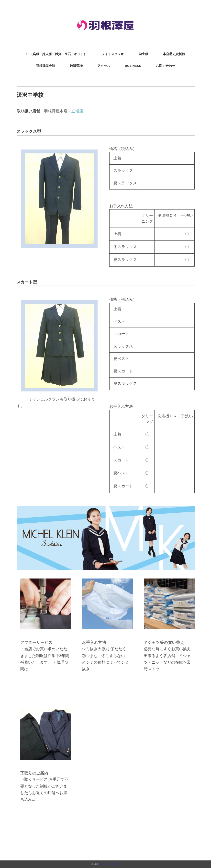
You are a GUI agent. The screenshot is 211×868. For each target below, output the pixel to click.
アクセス (104, 66)
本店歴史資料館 (174, 54)
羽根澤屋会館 (45, 66)
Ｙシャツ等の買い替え (164, 643)
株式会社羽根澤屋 (110, 864)
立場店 (77, 111)
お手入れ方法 (94, 643)
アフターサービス (36, 643)
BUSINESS (133, 66)
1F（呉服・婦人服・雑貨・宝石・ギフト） (56, 54)
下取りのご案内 (34, 773)
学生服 (143, 54)
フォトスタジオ (113, 54)
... (30, 669)
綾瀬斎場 (76, 66)
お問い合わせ (166, 66)
